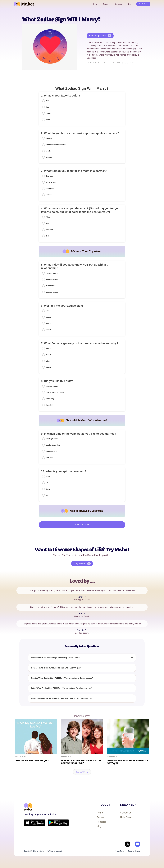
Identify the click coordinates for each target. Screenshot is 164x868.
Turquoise (49, 230)
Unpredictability (52, 279)
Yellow (48, 113)
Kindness (49, 176)
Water (48, 489)
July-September (52, 439)
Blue (47, 107)
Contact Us (126, 813)
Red (47, 101)
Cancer (48, 330)
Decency (49, 157)
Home (100, 813)
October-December (53, 445)
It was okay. (50, 399)
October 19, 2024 (21, 757)
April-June (49, 458)
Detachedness (51, 286)
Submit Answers (82, 525)
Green (48, 120)
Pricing (100, 817)
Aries (48, 311)
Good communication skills (56, 145)
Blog (99, 826)
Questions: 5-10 (115, 63)
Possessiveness (52, 273)
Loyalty (48, 151)
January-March (51, 451)
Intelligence (50, 189)
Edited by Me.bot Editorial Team (97, 63)
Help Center (126, 817)
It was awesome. (52, 386)
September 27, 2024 (129, 63)
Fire (47, 483)
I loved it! (49, 405)
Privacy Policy (120, 851)
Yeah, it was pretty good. (55, 392)
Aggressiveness (52, 292)
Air (47, 495)
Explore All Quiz (82, 772)
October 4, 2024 (67, 757)
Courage (49, 138)
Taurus (48, 317)
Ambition (49, 195)
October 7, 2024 (113, 757)
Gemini (48, 323)
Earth (48, 476)
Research (102, 822)
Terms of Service (134, 851)
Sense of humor (52, 182)
